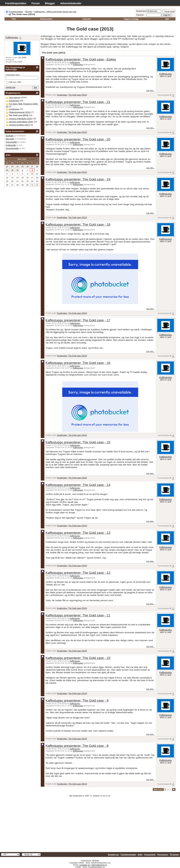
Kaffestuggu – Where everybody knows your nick (55, 12)
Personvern (163, 855)
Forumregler (150, 855)
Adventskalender (71, 3)
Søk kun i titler (14, 82)
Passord (140, 15)
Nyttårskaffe (11, 145)
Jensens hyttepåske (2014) (21, 119)
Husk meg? (169, 12)
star (21, 145)
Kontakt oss (113, 855)
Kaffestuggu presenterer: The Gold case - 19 (78, 179)
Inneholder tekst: (13, 75)
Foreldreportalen (16, 3)
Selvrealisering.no (99, 865)
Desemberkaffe (12, 148)
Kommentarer (164, 95)
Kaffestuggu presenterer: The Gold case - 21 (78, 102)
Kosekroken (62, 95)
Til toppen (174, 855)
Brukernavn (141, 11)
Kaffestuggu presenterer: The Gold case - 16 (78, 363)
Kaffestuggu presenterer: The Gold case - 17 (78, 320)
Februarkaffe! (11, 142)
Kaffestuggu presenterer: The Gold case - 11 (78, 615)
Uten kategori (15, 97)
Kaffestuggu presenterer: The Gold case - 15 (78, 442)
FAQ (14, 19)
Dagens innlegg (131, 19)
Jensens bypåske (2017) (20, 125)
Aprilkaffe (10, 136)
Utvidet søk (10, 87)
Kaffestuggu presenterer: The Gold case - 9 (77, 700)
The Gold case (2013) (78, 95)
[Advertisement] (90, 826)
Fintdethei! (21, 136)
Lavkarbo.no (85, 865)
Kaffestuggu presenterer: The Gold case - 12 (78, 573)
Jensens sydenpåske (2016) (21, 122)
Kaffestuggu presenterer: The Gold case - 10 (78, 658)
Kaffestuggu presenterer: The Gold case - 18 (78, 224)
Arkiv (140, 855)
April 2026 (22, 159)
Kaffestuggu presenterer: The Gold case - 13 (78, 533)
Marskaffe (10, 139)
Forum (36, 3)
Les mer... (150, 90)
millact (23, 142)
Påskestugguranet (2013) (20, 112)
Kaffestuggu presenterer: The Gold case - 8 (77, 746)
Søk (167, 19)
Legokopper (14, 109)
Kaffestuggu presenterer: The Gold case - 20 (78, 139)
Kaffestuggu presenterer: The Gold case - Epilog (81, 59)
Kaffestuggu (75, 62)
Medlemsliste (46, 19)
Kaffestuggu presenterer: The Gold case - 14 (78, 485)
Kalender (87, 19)
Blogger (50, 3)
